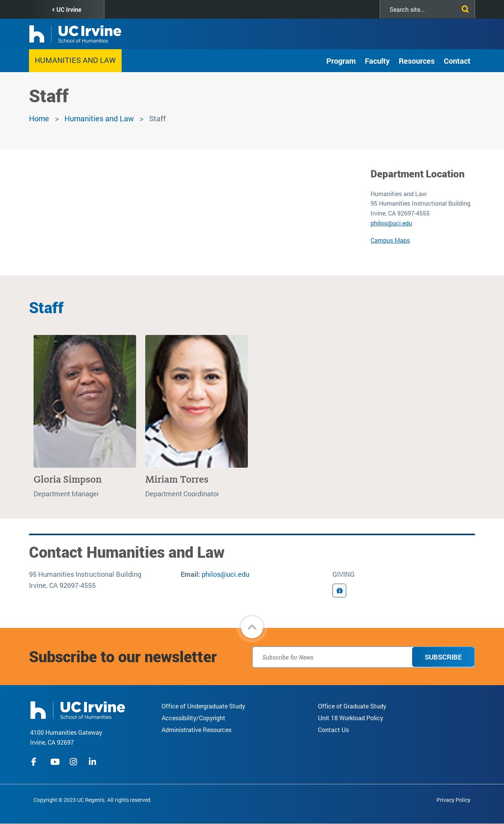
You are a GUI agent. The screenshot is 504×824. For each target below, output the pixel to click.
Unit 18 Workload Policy (351, 718)
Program (341, 61)
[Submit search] (464, 8)
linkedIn (93, 762)
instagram (74, 762)
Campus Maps (390, 240)
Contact (457, 61)
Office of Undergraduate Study (203, 706)
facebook (36, 762)
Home (39, 118)
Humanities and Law (75, 60)
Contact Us (333, 730)
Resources (417, 61)
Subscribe (443, 657)
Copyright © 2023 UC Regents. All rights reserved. (93, 800)
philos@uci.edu (391, 223)
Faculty (377, 61)
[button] (252, 627)
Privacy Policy (453, 800)
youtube (55, 762)
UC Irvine (69, 9)
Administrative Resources (197, 730)
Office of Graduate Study (352, 706)
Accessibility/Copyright (193, 718)
